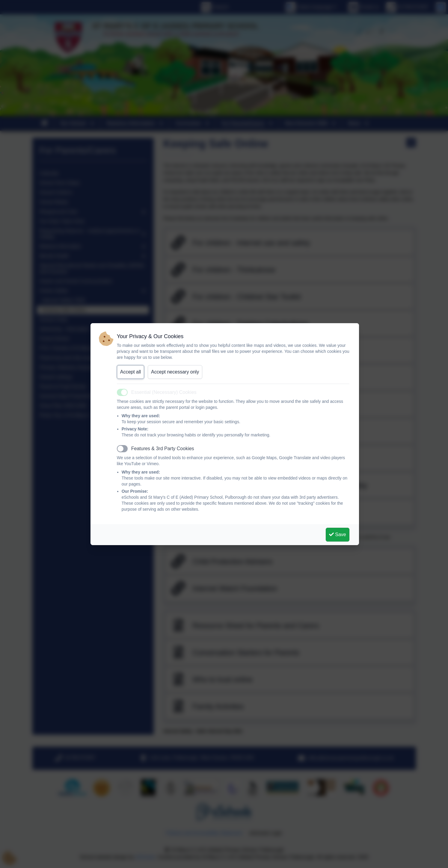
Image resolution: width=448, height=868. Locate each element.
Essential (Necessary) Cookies (164, 392)
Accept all (131, 372)
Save (338, 534)
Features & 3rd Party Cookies (163, 449)
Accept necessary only (175, 372)
